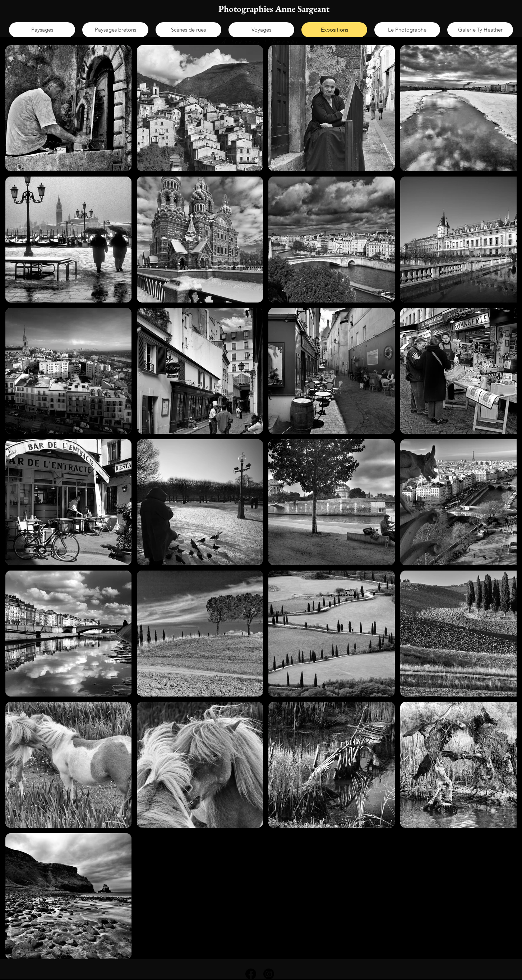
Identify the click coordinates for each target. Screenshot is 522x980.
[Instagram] (269, 974)
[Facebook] (251, 974)
